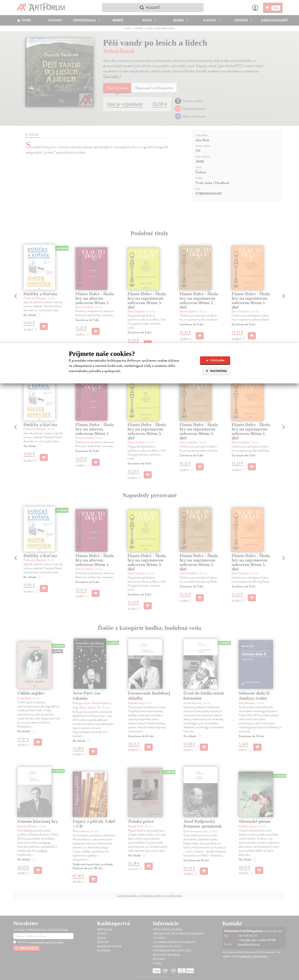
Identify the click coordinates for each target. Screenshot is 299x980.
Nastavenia (216, 371)
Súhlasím (215, 360)
